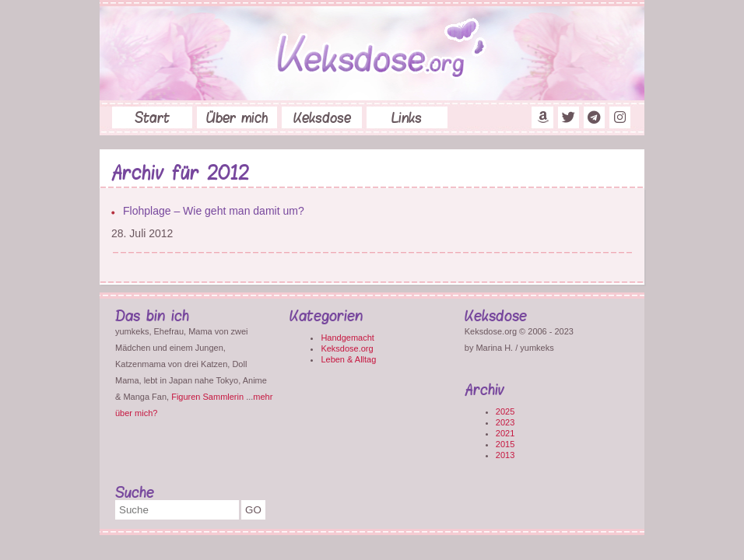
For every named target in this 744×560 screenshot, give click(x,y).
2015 (505, 444)
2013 (505, 455)
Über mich (237, 117)
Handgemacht (347, 338)
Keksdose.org (347, 348)
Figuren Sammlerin (207, 397)
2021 (505, 433)
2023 (505, 422)
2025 (505, 411)
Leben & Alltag (348, 359)
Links (407, 117)
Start (152, 117)
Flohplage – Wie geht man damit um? (214, 211)
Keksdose (322, 117)
